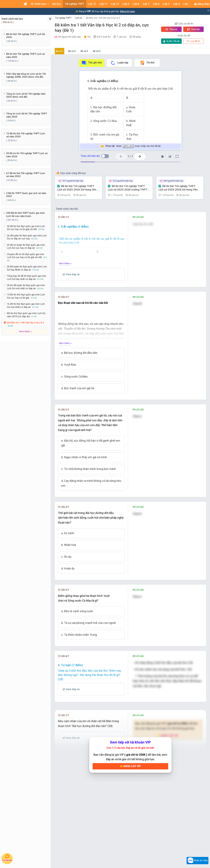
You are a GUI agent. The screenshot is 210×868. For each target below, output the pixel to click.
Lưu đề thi (193, 41)
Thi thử (147, 63)
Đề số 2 (72, 51)
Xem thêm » (25, 331)
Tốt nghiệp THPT (63, 18)
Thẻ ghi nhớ (92, 63)
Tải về (171, 41)
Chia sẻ (171, 29)
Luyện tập (119, 63)
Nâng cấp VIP (130, 779)
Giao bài (193, 29)
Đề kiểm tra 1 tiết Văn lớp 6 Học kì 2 (103, 18)
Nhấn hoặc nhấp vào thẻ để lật (130, 146)
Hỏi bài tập (7, 858)
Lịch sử (79, 18)
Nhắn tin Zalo (197, 861)
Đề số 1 (60, 51)
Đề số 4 (97, 51)
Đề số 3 (84, 51)
